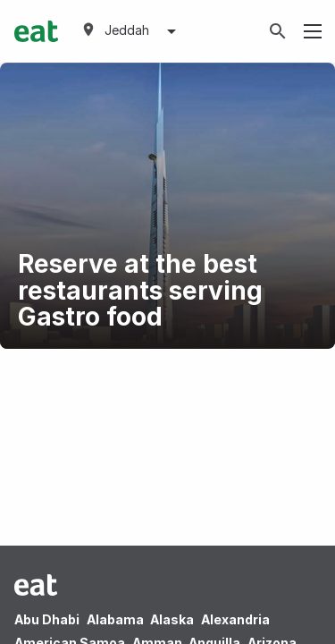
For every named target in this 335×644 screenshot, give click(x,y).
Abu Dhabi (47, 619)
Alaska (172, 619)
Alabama (115, 619)
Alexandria (235, 619)
